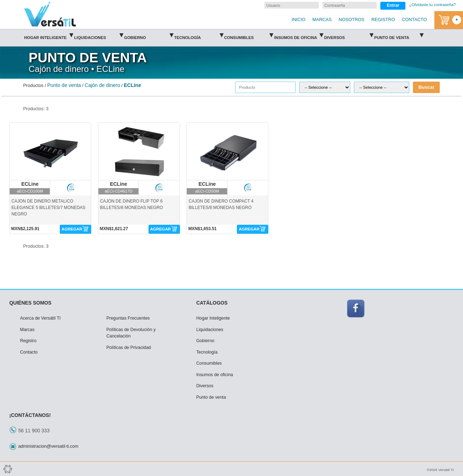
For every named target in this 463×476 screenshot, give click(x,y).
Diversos (349, 35)
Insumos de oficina (299, 35)
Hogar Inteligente (48, 35)
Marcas (27, 330)
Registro (28, 341)
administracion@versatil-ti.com (48, 446)
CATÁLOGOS (212, 303)
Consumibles (248, 35)
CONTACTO (414, 20)
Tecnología (199, 35)
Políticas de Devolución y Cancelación (131, 333)
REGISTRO (383, 20)
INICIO (298, 20)
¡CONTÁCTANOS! (30, 415)
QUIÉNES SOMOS (30, 303)
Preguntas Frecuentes (128, 318)
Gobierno (149, 35)
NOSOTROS (351, 20)
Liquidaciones (99, 35)
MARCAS (322, 20)
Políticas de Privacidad (129, 348)
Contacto (29, 352)
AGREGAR (72, 229)
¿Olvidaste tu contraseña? (432, 5)
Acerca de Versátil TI (40, 318)
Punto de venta (399, 35)
